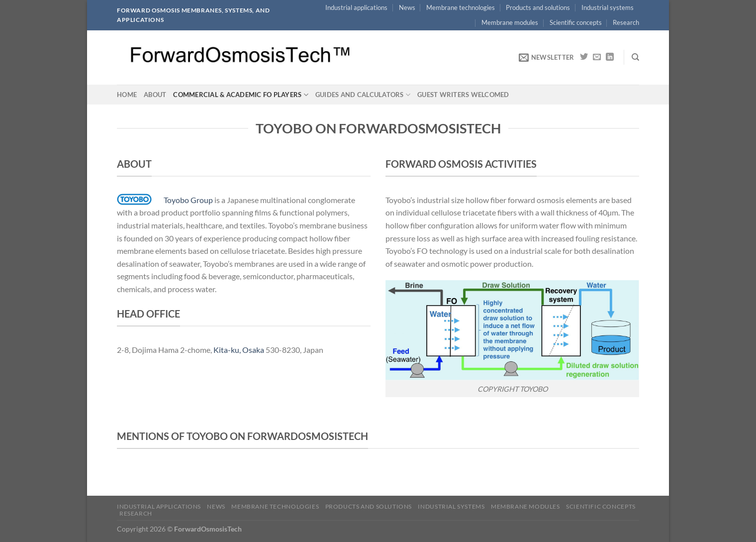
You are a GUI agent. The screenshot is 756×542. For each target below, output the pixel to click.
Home (127, 95)
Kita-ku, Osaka (239, 350)
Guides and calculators (363, 95)
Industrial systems (608, 7)
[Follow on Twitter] (584, 57)
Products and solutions (538, 7)
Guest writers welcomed (463, 95)
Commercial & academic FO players (241, 95)
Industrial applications (356, 7)
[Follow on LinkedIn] (610, 57)
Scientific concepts (576, 22)
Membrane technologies (461, 7)
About (155, 95)
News (407, 7)
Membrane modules (510, 22)
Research (626, 22)
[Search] (635, 57)
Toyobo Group (188, 200)
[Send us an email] (597, 57)
